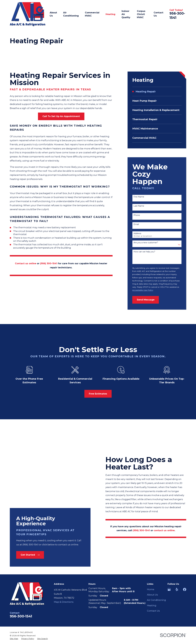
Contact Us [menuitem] (159, 14)
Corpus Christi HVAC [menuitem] (141, 14)
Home (151, 532)
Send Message (146, 300)
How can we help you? (144, 252)
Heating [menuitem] (110, 14)
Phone (137, 215)
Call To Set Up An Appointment (61, 116)
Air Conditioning (156, 543)
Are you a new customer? (146, 243)
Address (137, 233)
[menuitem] (157, 92)
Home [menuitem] (40, 14)
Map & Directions (64, 545)
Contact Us (153, 553)
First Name (139, 197)
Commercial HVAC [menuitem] (92, 14)
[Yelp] (177, 532)
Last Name (139, 206)
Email (136, 224)
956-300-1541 (21, 559)
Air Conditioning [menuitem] (71, 14)
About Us (152, 537)
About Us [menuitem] (53, 14)
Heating (152, 548)
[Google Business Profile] (169, 532)
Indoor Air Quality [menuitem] (126, 14)
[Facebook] (185, 532)
